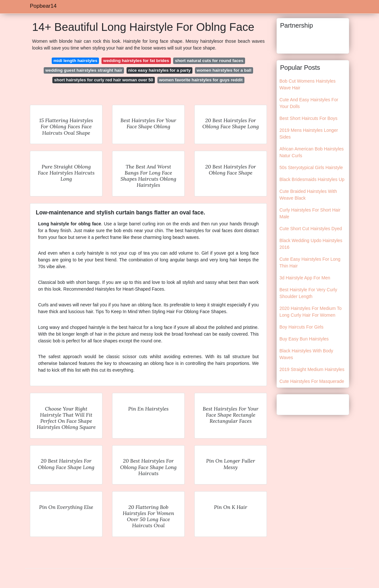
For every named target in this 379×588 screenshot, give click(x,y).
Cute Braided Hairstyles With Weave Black (308, 195)
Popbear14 (43, 6)
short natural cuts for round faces (209, 61)
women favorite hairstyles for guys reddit (201, 80)
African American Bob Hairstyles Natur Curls (312, 152)
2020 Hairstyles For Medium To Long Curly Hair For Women (310, 312)
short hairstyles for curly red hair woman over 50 (104, 80)
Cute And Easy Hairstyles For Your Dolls (309, 103)
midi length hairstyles (75, 61)
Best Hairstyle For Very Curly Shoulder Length (308, 293)
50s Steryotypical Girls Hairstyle (311, 167)
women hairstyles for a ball (224, 70)
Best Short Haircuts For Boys (308, 118)
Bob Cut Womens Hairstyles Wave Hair (308, 84)
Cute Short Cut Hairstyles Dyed (311, 229)
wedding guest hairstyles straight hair (84, 70)
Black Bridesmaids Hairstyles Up (312, 179)
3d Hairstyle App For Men (305, 278)
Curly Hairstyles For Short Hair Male (310, 213)
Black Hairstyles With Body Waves (306, 354)
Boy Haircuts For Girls (301, 327)
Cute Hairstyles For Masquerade (312, 381)
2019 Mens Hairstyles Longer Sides (309, 134)
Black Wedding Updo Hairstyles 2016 (311, 244)
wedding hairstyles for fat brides (136, 61)
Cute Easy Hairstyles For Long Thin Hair (310, 262)
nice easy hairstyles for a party (159, 70)
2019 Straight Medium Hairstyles (312, 369)
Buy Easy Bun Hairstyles (304, 339)
